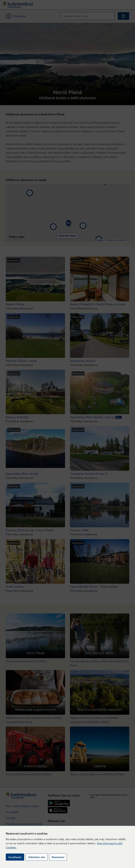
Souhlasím (15, 857)
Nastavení (58, 857)
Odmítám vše (37, 857)
